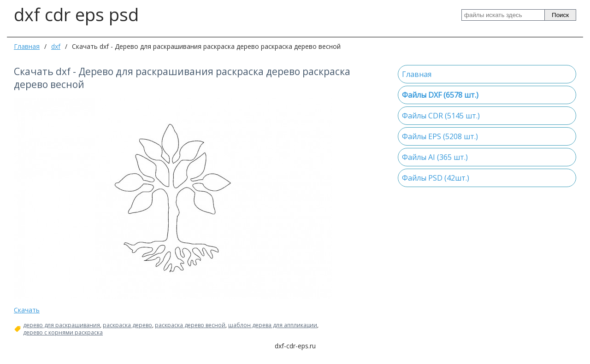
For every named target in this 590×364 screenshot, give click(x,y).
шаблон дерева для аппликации (273, 325)
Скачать (27, 310)
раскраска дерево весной (190, 325)
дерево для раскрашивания (62, 325)
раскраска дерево (127, 325)
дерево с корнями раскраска (63, 333)
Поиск (560, 15)
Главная (27, 46)
